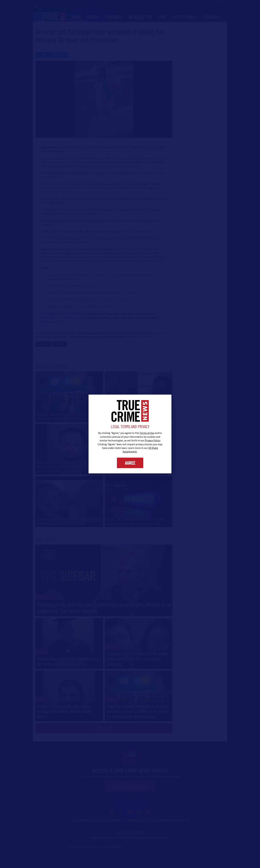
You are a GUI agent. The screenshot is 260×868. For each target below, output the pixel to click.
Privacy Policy (152, 441)
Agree (130, 463)
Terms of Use (147, 433)
